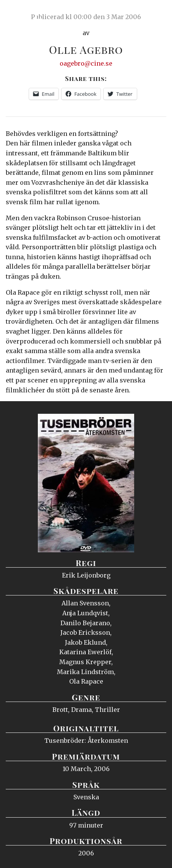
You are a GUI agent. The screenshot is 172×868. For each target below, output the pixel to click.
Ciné (24, 13)
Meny (157, 13)
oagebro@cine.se (86, 63)
